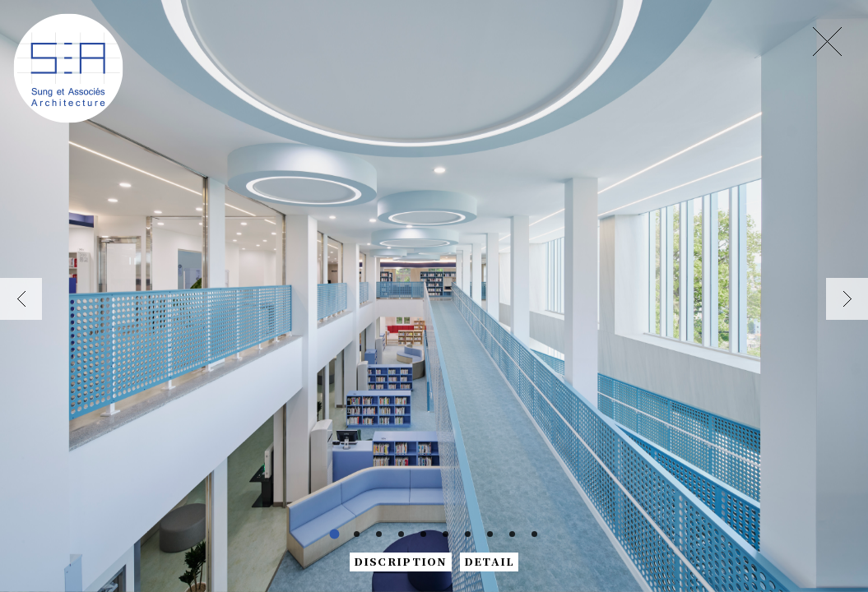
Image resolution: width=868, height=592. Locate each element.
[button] (21, 299)
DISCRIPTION (401, 561)
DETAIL (490, 561)
